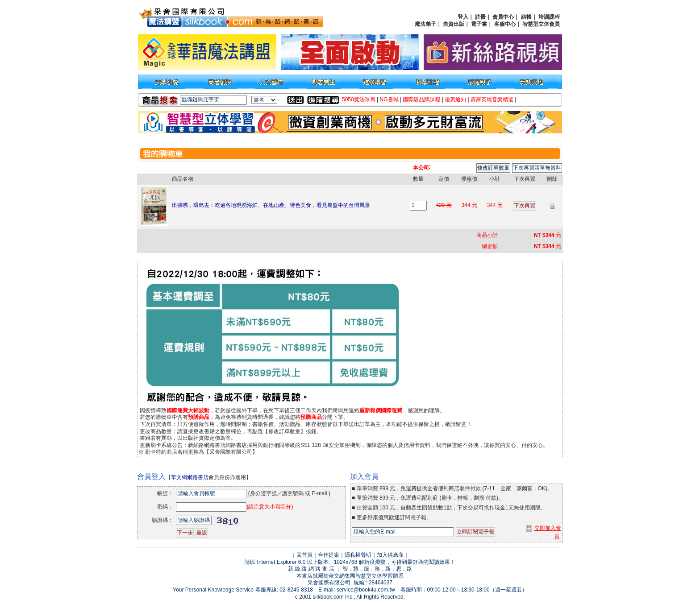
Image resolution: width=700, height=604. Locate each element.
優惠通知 (455, 99)
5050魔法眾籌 (359, 99)
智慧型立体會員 (541, 24)
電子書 (479, 24)
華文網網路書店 (190, 477)
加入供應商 (390, 555)
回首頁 (304, 555)
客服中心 (505, 24)
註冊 (480, 17)
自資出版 (454, 24)
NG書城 (389, 99)
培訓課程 (549, 17)
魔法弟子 (425, 24)
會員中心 (503, 17)
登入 (463, 17)
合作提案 (329, 555)
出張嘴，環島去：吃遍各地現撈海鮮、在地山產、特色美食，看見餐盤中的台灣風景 (271, 205)
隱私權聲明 (358, 555)
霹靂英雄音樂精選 (492, 99)
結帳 (526, 17)
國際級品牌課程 (421, 99)
